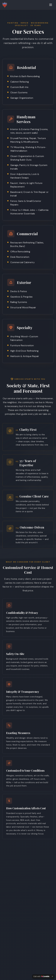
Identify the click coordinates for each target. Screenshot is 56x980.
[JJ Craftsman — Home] (5, 5)
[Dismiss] (52, 976)
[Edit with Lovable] (41, 976)
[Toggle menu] (51, 5)
